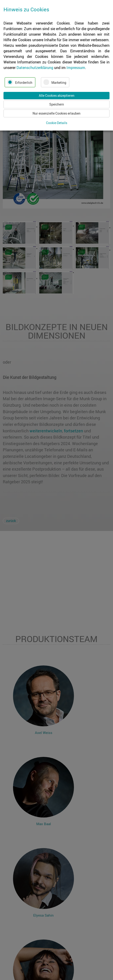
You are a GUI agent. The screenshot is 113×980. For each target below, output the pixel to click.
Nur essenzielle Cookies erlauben (56, 113)
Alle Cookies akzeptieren (57, 95)
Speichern (57, 104)
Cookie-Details (57, 123)
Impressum (76, 68)
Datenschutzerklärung (35, 68)
